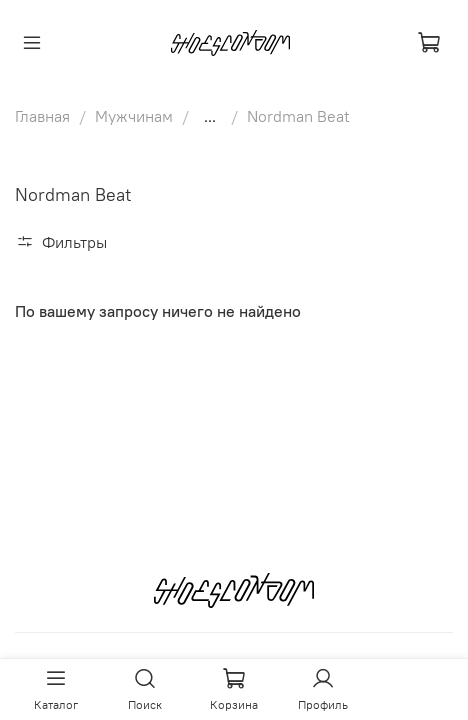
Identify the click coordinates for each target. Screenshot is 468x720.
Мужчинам (134, 116)
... (210, 116)
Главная (42, 116)
